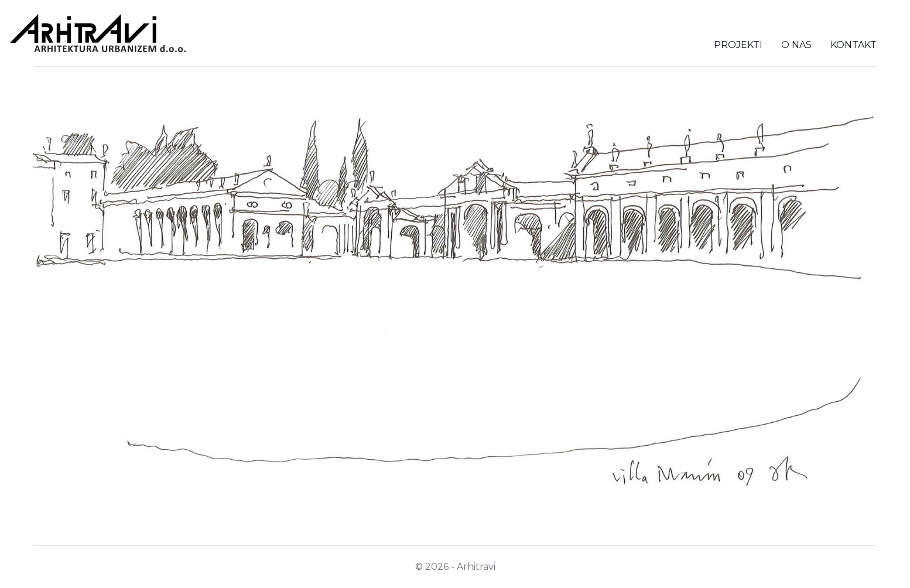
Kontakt (853, 45)
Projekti (738, 45)
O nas (796, 45)
